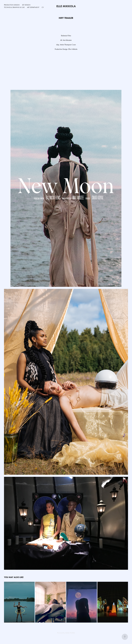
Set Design (26, 5)
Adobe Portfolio (70, 633)
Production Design (12, 5)
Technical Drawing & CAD (14, 7)
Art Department (33, 7)
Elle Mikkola (66, 6)
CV (43, 7)
